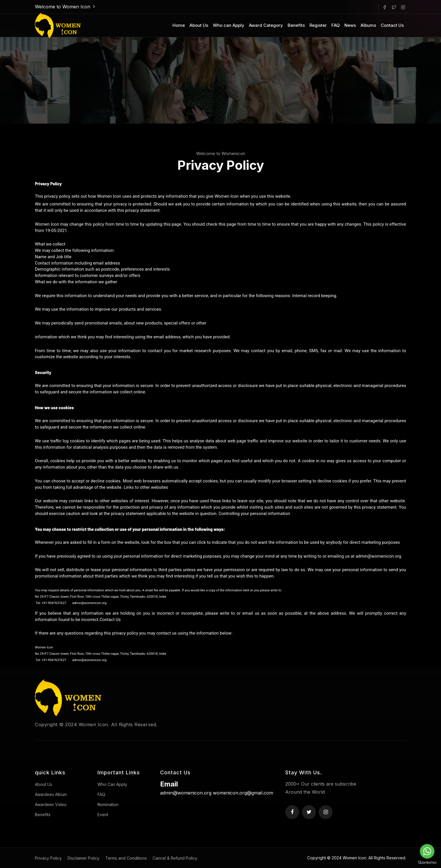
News (350, 25)
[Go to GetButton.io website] (427, 862)
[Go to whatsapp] (427, 851)
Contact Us (392, 25)
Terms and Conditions (126, 858)
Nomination (108, 804)
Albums (368, 25)
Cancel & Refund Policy (175, 858)
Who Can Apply (112, 784)
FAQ (336, 25)
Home (179, 25)
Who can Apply (229, 25)
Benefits (296, 25)
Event (103, 815)
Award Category (266, 25)
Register (318, 25)
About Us (199, 25)
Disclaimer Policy (83, 858)
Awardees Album (51, 794)
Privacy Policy (48, 858)
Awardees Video (51, 804)
